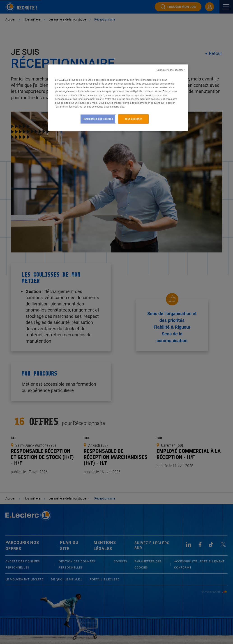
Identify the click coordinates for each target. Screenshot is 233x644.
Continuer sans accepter (171, 70)
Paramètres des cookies (98, 119)
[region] (118, 98)
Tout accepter (133, 119)
